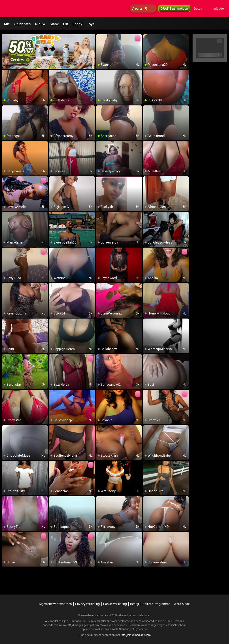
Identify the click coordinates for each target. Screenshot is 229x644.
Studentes (22, 24)
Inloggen (219, 9)
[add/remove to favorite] (100, 36)
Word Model (182, 602)
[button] (201, 9)
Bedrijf (135, 602)
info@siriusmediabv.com (136, 633)
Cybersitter (141, 627)
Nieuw (40, 24)
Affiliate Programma (156, 602)
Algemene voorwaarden (55, 602)
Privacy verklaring (87, 602)
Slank (54, 24)
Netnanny (125, 627)
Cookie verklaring (115, 602)
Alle (7, 24)
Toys (91, 24)
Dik (66, 24)
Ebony (77, 24)
